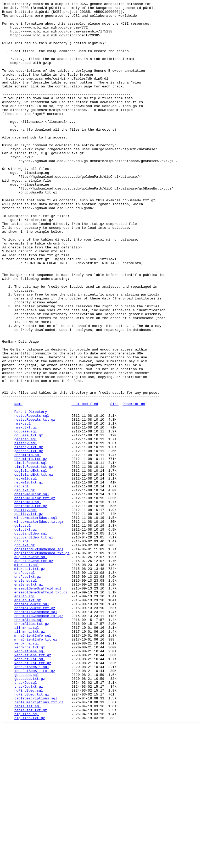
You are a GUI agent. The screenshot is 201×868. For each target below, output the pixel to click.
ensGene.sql (26, 695)
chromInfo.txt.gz (31, 549)
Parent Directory (31, 492)
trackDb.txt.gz (29, 822)
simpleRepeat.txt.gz (34, 558)
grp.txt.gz (25, 653)
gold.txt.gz (26, 634)
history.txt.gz (29, 535)
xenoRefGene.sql (30, 780)
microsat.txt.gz (30, 681)
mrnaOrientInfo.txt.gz (36, 766)
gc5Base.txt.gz (29, 521)
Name (18, 484)
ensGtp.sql (25, 714)
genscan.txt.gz (29, 539)
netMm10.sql (26, 572)
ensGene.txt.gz (29, 700)
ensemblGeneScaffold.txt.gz (41, 709)
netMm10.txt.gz (29, 577)
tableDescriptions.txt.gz (39, 841)
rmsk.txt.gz (26, 511)
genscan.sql (26, 525)
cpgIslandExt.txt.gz (34, 568)
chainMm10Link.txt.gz (35, 596)
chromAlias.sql (29, 742)
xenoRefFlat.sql (30, 789)
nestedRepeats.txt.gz (35, 502)
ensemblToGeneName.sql (36, 733)
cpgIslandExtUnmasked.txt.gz (42, 662)
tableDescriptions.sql (36, 836)
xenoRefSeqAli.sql (32, 799)
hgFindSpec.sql (29, 827)
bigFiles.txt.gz (30, 860)
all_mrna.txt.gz (30, 756)
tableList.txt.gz (31, 850)
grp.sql (22, 648)
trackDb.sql (26, 817)
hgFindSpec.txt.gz (32, 832)
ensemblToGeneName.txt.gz (39, 737)
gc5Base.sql (26, 516)
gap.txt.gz (25, 587)
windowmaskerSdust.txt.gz (39, 624)
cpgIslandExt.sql (31, 563)
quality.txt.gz (29, 615)
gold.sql (23, 629)
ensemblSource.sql (32, 723)
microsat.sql (27, 676)
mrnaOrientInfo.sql (33, 761)
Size (114, 484)
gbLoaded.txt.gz (30, 813)
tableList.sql (28, 846)
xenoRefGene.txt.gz (33, 784)
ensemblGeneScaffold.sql (38, 704)
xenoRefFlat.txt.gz (33, 794)
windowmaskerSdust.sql (36, 620)
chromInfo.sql (28, 544)
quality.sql (26, 610)
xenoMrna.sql (27, 770)
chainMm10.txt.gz (31, 605)
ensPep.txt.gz (28, 690)
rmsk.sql (23, 507)
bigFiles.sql (27, 855)
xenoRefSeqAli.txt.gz (35, 803)
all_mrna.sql (27, 752)
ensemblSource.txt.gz (35, 728)
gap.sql (22, 582)
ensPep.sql (25, 686)
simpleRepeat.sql (31, 554)
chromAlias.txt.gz (32, 747)
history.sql (26, 530)
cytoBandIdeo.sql (31, 638)
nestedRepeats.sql (32, 497)
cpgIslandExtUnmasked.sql (39, 657)
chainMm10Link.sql (32, 591)
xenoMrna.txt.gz (30, 775)
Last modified (85, 484)
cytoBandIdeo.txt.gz (34, 643)
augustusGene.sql (31, 667)
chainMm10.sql (28, 601)
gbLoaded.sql (27, 808)
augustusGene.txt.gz (34, 671)
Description (134, 484)
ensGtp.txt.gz (28, 719)
